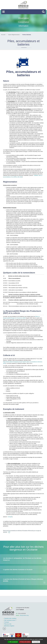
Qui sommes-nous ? (10, 620)
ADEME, (36, 175)
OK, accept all (13, 642)
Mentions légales (9, 626)
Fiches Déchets (27, 35)
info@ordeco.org (24, 615)
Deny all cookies (25, 642)
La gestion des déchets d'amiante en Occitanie (18, 570)
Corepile (10, 517)
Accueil (3, 35)
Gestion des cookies (10, 618)
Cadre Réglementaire (14, 35)
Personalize (36, 642)
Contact (7, 622)
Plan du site (8, 624)
